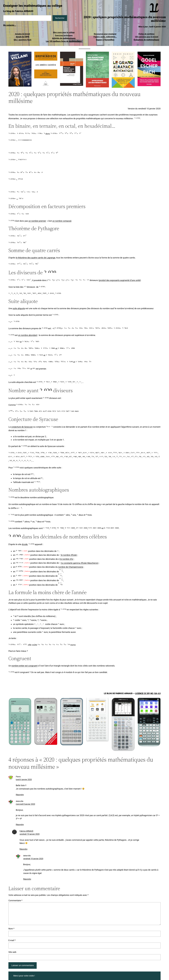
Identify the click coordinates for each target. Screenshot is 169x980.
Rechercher (60, 18)
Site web (12, 952)
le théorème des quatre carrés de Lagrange (36, 258)
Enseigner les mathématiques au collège (33, 6)
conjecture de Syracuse (22, 427)
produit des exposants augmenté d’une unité (120, 280)
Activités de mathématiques (64, 38)
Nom (11, 929)
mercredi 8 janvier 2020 (25, 804)
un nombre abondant (28, 335)
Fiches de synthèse (147, 34)
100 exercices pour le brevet (146, 37)
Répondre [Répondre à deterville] (20, 825)
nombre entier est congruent (24, 666)
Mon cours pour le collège (64, 32)
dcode (25, 544)
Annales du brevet (23, 34)
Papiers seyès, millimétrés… (105, 37)
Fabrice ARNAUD (26, 831)
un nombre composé (62, 221)
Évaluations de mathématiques (147, 40)
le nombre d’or (66, 559)
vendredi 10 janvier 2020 (29, 834)
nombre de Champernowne (71, 567)
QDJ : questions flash (23, 40)
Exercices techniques (64, 35)
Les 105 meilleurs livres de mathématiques (64, 41)
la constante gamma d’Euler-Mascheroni (79, 563)
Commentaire (15, 900)
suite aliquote (19, 308)
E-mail (12, 940)
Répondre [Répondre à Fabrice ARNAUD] (23, 849)
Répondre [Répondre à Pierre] (20, 795)
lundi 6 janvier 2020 (24, 780)
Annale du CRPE (23, 37)
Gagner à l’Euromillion (105, 40)
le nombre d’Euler (68, 555)
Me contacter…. (10, 25)
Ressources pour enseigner (105, 34)
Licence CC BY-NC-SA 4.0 (148, 693)
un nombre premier (37, 221)
